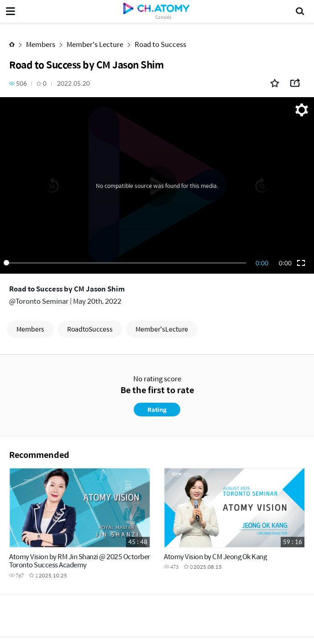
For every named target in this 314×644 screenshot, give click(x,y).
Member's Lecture (95, 44)
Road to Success (160, 44)
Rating (157, 409)
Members (41, 44)
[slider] (126, 263)
